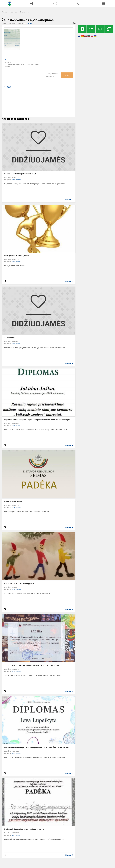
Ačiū (67, 75)
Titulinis (4, 12)
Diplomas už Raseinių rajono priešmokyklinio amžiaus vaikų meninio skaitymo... (38, 420)
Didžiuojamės (25, 12)
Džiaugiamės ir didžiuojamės (17, 256)
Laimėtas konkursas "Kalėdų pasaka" (20, 583)
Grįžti (9, 87)
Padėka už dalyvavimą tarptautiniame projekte (24, 829)
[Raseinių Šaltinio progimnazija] (10, 3)
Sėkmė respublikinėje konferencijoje (20, 174)
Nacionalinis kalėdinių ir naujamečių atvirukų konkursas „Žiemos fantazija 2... (37, 747)
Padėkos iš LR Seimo (13, 502)
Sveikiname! (10, 338)
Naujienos (14, 12)
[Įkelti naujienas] (31, 4)
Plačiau (68, 200)
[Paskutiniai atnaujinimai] (55, 4)
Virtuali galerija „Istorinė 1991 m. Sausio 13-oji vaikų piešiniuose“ (32, 665)
